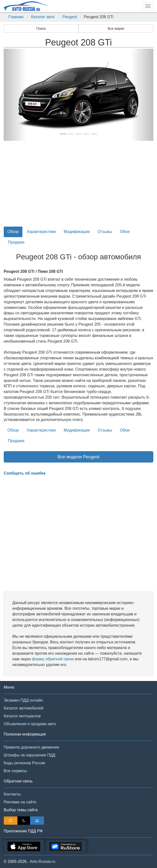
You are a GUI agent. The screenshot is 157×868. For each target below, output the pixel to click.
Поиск (41, 29)
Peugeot (70, 17)
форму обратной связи (53, 659)
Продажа (16, 242)
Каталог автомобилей (24, 708)
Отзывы (105, 232)
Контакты (12, 794)
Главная (16, 17)
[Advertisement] (78, 187)
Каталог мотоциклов (22, 716)
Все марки (116, 29)
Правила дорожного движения (31, 747)
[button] (15, 95)
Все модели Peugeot (79, 457)
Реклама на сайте (20, 802)
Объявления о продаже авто (30, 724)
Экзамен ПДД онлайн (23, 700)
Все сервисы (15, 771)
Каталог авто (43, 17)
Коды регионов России (24, 763)
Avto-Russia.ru (42, 861)
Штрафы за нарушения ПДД (30, 755)
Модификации (77, 232)
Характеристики (41, 232)
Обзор (13, 232)
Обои (125, 232)
